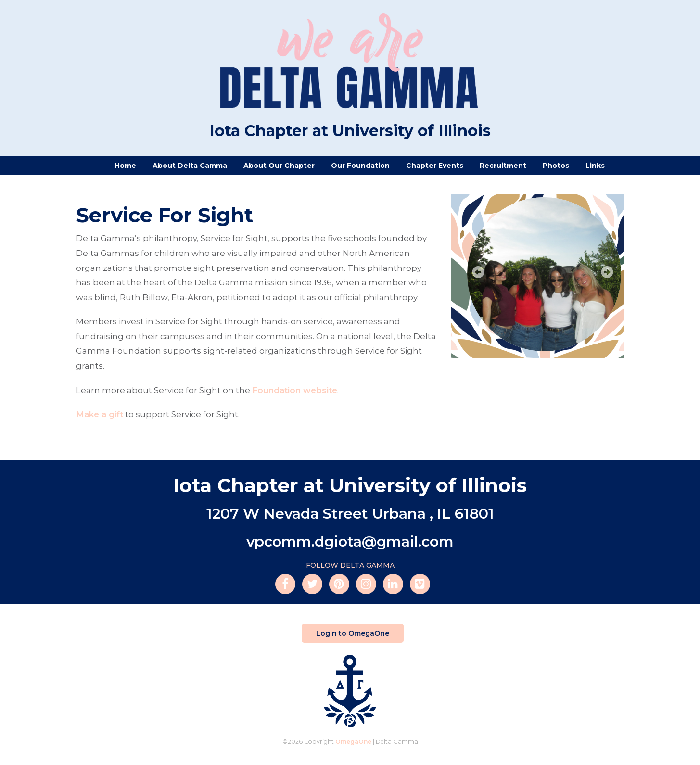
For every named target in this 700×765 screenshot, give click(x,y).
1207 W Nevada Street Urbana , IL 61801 (350, 514)
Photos (556, 166)
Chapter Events (435, 166)
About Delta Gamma (190, 166)
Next (608, 273)
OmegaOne (353, 742)
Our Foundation (360, 166)
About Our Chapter (279, 166)
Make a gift (100, 414)
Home (125, 166)
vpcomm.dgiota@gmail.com (350, 542)
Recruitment (503, 166)
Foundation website (295, 390)
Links (595, 166)
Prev (477, 273)
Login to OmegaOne (353, 633)
